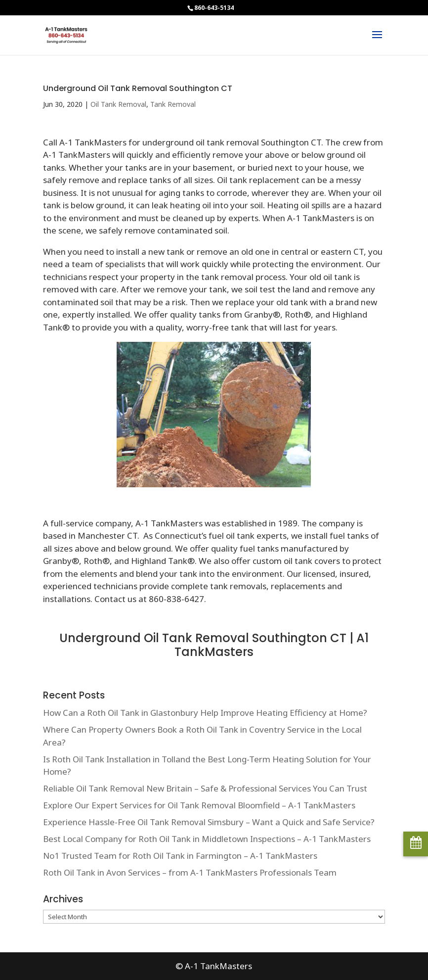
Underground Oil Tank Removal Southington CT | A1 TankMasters (214, 645)
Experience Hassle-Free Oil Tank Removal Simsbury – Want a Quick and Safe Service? (209, 822)
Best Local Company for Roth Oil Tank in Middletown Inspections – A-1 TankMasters (207, 839)
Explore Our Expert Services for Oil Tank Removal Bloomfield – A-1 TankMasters (199, 805)
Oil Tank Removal (118, 104)
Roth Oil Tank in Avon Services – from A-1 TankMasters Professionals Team (190, 872)
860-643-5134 (214, 8)
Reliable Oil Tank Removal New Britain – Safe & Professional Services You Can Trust (205, 788)
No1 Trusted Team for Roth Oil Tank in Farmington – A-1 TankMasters (180, 856)
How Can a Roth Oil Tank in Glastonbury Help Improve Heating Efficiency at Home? (205, 713)
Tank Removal (173, 104)
